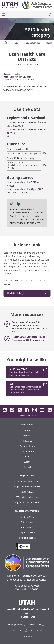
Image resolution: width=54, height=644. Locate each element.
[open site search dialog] (50, 15)
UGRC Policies (27, 492)
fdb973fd (30, 517)
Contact (27, 467)
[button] (44, 154)
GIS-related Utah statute (27, 497)
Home (27, 430)
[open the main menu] (3, 15)
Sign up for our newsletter (27, 502)
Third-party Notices (27, 538)
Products (27, 436)
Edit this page (27, 522)
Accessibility (36, 630)
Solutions (27, 441)
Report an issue (27, 533)
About (27, 462)
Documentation (27, 446)
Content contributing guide (27, 481)
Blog (27, 457)
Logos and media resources (27, 487)
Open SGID (37, 189)
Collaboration (27, 451)
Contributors (27, 527)
